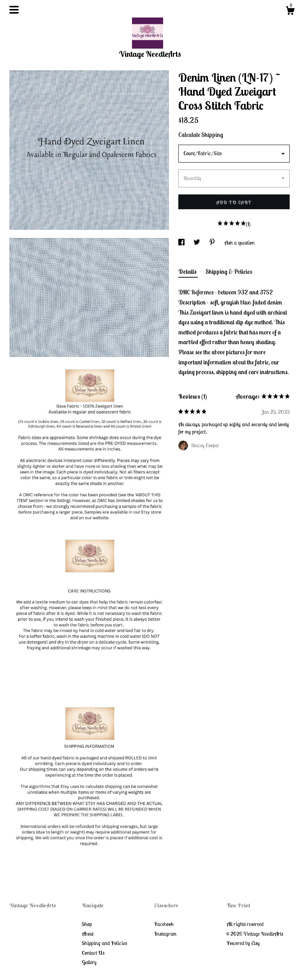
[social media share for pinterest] (213, 243)
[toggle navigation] (14, 10)
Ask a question (239, 243)
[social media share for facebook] (182, 243)
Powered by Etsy (243, 943)
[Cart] (290, 12)
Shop (87, 924)
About (88, 934)
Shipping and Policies (104, 943)
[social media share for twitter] (197, 243)
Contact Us (93, 953)
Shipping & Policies (229, 271)
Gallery (89, 962)
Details (188, 271)
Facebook (164, 924)
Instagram (165, 934)
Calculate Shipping (201, 135)
